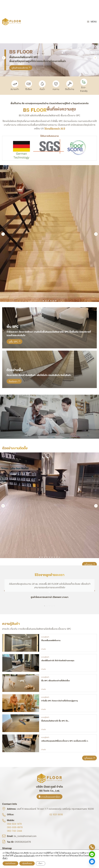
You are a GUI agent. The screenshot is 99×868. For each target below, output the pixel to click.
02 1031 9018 (56, 814)
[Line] (92, 854)
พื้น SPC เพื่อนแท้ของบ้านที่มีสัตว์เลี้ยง (56, 680)
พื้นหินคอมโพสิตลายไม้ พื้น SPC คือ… (55, 721)
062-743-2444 (14, 831)
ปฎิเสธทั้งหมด (27, 863)
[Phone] (92, 847)
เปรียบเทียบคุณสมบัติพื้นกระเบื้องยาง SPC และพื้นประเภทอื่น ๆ (65, 741)
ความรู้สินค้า (45, 637)
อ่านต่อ (44, 649)
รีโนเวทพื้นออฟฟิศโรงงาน (51, 640)
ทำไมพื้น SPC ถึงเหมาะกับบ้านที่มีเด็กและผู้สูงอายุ (60, 701)
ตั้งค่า (5, 858)
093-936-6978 (15, 827)
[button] (92, 22)
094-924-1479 (14, 824)
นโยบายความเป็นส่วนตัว (24, 856)
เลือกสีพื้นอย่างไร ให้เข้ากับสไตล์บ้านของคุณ (58, 660)
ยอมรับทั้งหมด (10, 863)
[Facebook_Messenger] (92, 862)
